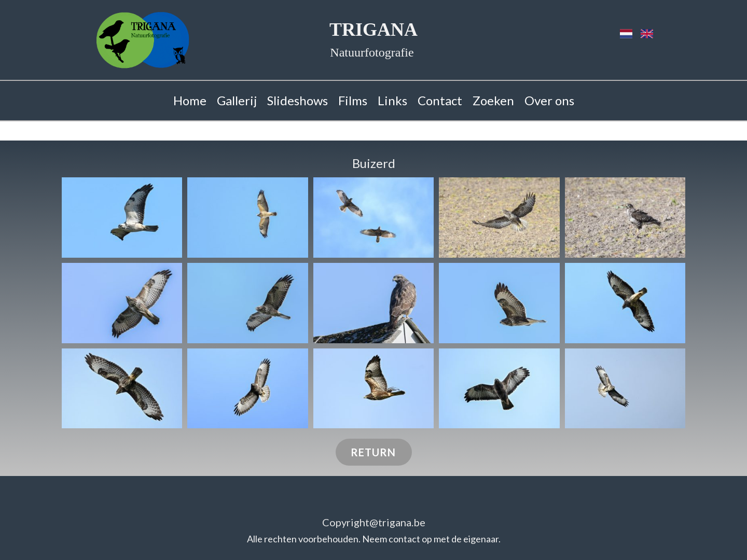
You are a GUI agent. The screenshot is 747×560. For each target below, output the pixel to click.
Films (353, 100)
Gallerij (237, 100)
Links (392, 100)
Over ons (549, 100)
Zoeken (493, 100)
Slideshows (298, 100)
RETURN (373, 452)
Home (190, 100)
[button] (122, 218)
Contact (440, 100)
